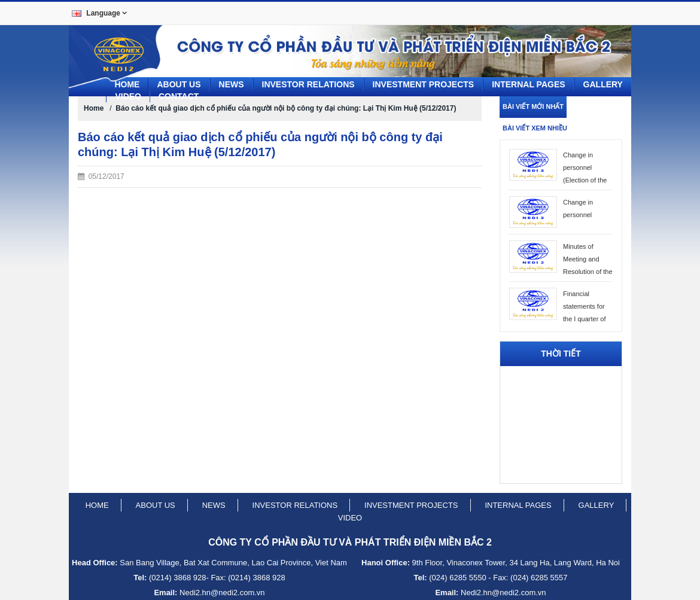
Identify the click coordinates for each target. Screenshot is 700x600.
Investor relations (295, 505)
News (232, 84)
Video (128, 96)
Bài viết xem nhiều (535, 128)
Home (127, 84)
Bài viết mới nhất (533, 106)
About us (179, 84)
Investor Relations (308, 84)
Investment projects (424, 84)
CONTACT (179, 96)
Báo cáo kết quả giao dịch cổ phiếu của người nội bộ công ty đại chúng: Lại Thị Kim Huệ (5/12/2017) (286, 108)
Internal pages (528, 84)
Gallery (603, 84)
